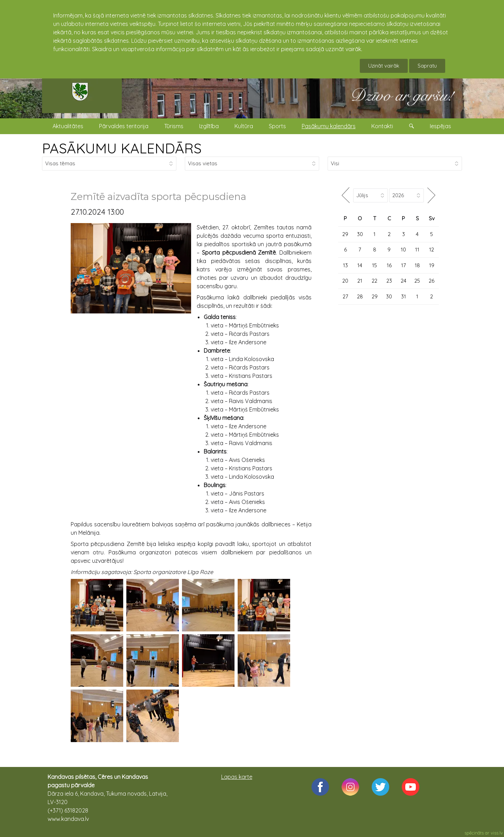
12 (432, 250)
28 (360, 296)
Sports (277, 126)
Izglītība (209, 126)
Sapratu (427, 66)
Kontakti (382, 126)
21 (360, 281)
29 (345, 234)
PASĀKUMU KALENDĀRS (122, 148)
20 (345, 281)
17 (404, 265)
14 (360, 265)
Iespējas (440, 126)
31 (404, 296)
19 (432, 265)
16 (389, 265)
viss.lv (497, 833)
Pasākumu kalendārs (329, 126)
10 (403, 250)
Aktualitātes (68, 126)
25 (417, 281)
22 (374, 281)
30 (360, 234)
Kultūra (244, 126)
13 (345, 265)
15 (374, 265)
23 (389, 281)
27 (345, 296)
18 (417, 265)
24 (404, 281)
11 (417, 250)
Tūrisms (174, 126)
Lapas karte (237, 777)
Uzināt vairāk (384, 66)
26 (432, 281)
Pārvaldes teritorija (124, 126)
